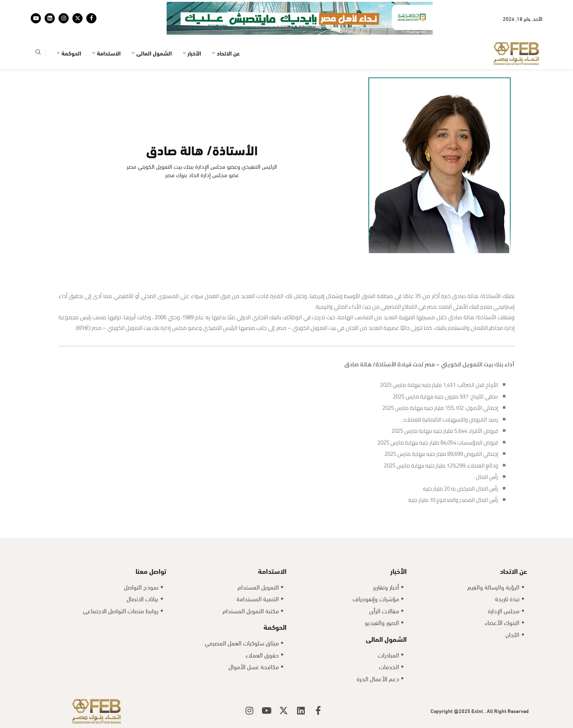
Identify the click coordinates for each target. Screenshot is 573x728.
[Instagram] (64, 18)
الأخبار (194, 53)
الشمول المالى (154, 53)
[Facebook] (91, 18)
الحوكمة (71, 53)
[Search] (38, 53)
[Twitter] (77, 18)
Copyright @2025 (451, 711)
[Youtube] (36, 18)
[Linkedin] (50, 18)
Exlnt (478, 711)
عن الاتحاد (228, 53)
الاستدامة (109, 53)
